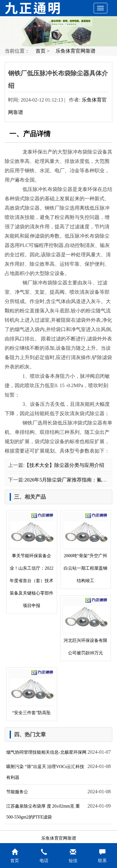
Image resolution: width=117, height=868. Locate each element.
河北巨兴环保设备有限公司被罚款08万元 (85, 626)
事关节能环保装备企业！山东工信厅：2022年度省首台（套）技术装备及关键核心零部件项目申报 (32, 560)
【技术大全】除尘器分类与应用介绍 (64, 465)
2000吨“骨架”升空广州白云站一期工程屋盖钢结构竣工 (85, 548)
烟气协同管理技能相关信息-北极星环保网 (46, 752)
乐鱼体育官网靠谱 (76, 51)
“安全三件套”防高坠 (32, 692)
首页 (41, 51)
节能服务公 (17, 792)
